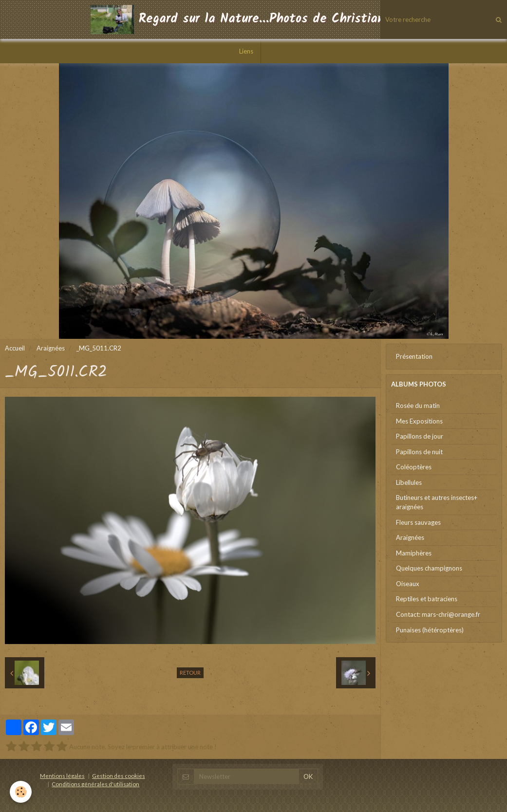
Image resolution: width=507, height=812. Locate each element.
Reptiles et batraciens (427, 599)
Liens (246, 51)
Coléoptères (414, 467)
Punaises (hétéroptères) (430, 630)
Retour (190, 673)
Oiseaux (408, 584)
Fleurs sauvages (418, 522)
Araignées (51, 348)
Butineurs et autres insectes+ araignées (437, 502)
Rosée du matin (418, 406)
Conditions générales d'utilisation (95, 784)
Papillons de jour (420, 436)
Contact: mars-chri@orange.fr (438, 614)
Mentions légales (62, 775)
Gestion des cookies (119, 775)
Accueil (15, 348)
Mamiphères (414, 553)
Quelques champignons (429, 568)
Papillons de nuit (419, 452)
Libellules (409, 482)
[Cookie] (21, 792)
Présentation (414, 356)
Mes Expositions (419, 421)
